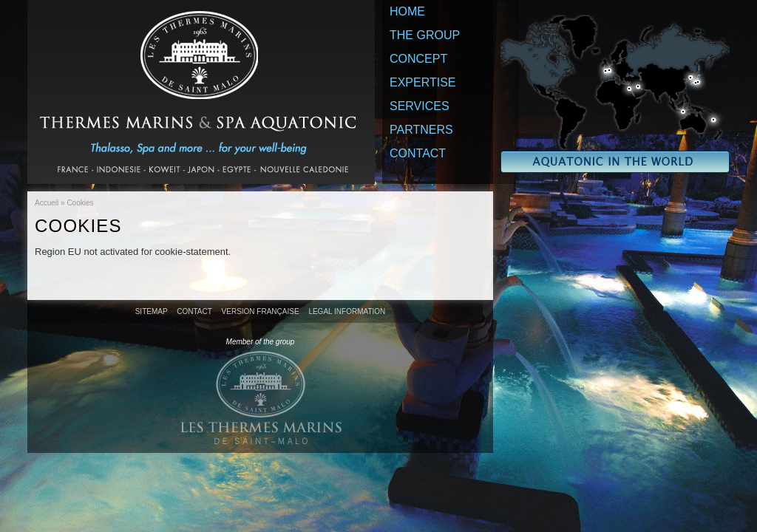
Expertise (423, 82)
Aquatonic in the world (615, 94)
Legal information (347, 311)
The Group (425, 35)
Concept (418, 59)
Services (420, 106)
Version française (261, 311)
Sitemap (152, 311)
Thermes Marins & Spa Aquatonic (201, 92)
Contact (418, 153)
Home (407, 11)
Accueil (47, 203)
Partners (421, 130)
